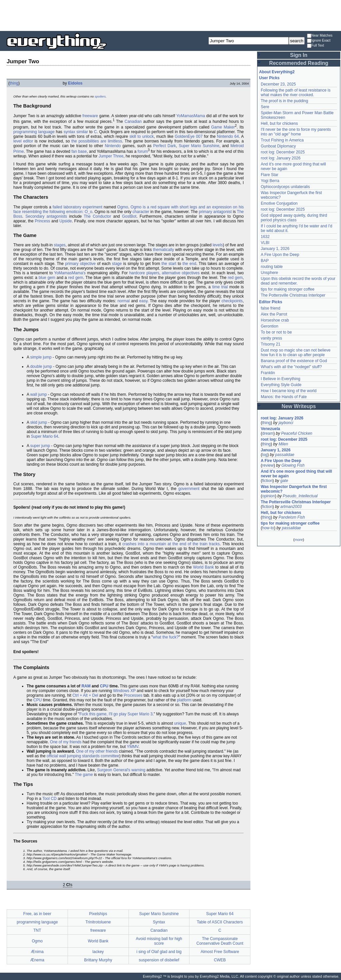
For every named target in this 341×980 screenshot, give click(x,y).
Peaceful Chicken (297, 433)
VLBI (265, 243)
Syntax (159, 922)
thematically (163, 250)
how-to (268, 528)
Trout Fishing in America (282, 140)
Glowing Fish (293, 465)
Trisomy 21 (271, 344)
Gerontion (270, 326)
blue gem (47, 278)
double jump (41, 367)
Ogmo (123, 207)
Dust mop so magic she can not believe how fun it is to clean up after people (296, 353)
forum (143, 151)
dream (268, 433)
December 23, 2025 (278, 84)
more (299, 540)
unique (180, 723)
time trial (220, 287)
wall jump (39, 394)
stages (59, 245)
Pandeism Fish (292, 517)
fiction (267, 481)
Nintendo (113, 146)
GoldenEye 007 (189, 136)
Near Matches (320, 36)
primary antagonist (215, 212)
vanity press (271, 338)
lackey (98, 952)
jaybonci (286, 423)
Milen (283, 444)
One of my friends (66, 742)
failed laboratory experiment (77, 207)
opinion (269, 496)
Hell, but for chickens (279, 123)
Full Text (316, 46)
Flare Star (270, 175)
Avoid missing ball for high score (159, 941)
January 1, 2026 (275, 249)
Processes (133, 695)
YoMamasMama (190, 116)
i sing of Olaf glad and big (159, 952)
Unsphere (269, 273)
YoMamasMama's (70, 273)
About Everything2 (277, 72)
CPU (104, 686)
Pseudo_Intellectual (300, 496)
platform (184, 700)
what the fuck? (166, 637)
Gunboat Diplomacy (278, 146)
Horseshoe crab (275, 320)
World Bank (204, 567)
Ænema (37, 960)
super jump (40, 446)
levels (218, 245)
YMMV (133, 747)
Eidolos (75, 83)
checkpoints (232, 301)
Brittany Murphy (98, 960)
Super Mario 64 (45, 436)
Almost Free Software (220, 952)
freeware (90, 116)
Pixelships (98, 914)
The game (84, 775)
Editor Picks (271, 302)
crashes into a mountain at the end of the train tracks (171, 544)
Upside (65, 221)
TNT (37, 930)
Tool (46, 799)
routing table (272, 267)
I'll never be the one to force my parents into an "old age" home (296, 132)
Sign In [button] (299, 55)
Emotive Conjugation (279, 203)
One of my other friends (97, 751)
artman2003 (291, 507)
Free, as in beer (37, 914)
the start (169, 264)
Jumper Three (111, 156)
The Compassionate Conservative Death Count (220, 941)
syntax (69, 132)
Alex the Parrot (274, 314)
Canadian (133, 122)
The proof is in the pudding (284, 101)
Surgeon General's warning (121, 770)
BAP (265, 261)
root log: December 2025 (283, 152)
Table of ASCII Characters (220, 922)
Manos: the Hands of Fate (284, 397)
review (268, 465)
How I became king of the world (289, 391)
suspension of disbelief (159, 960)
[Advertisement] (170, 15)
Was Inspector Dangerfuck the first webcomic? (294, 489)
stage (117, 264)
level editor (23, 141)
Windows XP (124, 691)
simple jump (41, 357)
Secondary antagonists (46, 216)
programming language (34, 132)
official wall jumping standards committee (83, 756)
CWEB (220, 960)
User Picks (269, 78)
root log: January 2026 (281, 158)
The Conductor (98, 216)
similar (82, 132)
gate (284, 481)
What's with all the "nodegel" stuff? (291, 367)
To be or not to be (276, 332)
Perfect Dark (165, 146)
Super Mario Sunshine (199, 146)
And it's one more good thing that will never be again (296, 474)
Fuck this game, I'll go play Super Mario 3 (116, 714)
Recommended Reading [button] (299, 63)
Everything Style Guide (281, 385)
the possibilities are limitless (97, 141)
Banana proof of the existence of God (294, 361)
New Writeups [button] (299, 406)
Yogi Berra (270, 181)
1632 (265, 237)
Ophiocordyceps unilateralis (285, 187)
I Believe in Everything (281, 379)
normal (124, 301)
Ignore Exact (319, 41)
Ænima (37, 952)
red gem (76, 278)
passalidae (285, 455)
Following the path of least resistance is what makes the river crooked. (296, 93)
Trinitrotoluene (98, 922)
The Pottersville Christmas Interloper (293, 295)
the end (189, 264)
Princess (42, 221)
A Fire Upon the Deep (280, 255)
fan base (79, 151)
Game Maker (223, 127)
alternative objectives (181, 273)
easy (143, 301)
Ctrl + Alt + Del (85, 695)
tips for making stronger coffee (288, 289)
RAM (86, 686)
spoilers (100, 96)
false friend (271, 308)
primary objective (81, 264)
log (265, 455)
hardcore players (144, 273)
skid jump (39, 422)
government (189, 489)
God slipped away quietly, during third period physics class (294, 218)
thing (14, 83)
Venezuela (270, 429)
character (141, 212)
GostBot (129, 216)
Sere (265, 107)
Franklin (268, 373)
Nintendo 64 (228, 136)
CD (54, 799)
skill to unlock (142, 136)
